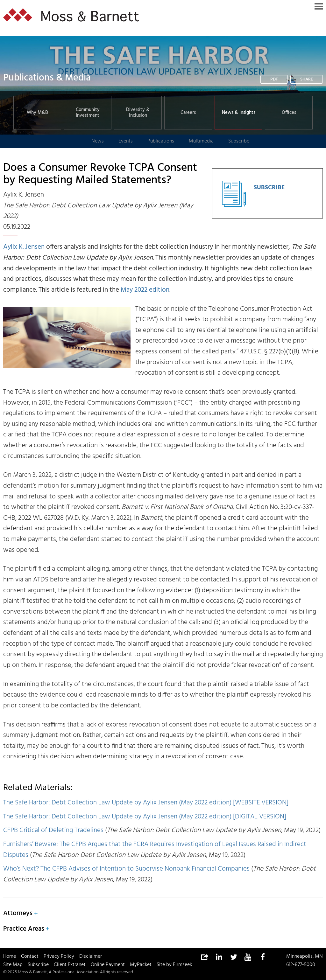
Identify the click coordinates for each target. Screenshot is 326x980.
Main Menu (319, 6)
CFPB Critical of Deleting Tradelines (53, 830)
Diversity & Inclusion (138, 113)
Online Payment (108, 965)
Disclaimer (91, 956)
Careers (188, 113)
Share (307, 79)
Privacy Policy (59, 956)
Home (10, 956)
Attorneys (18, 913)
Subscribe (38, 965)
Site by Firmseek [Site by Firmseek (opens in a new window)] (174, 965)
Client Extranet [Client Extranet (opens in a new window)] (70, 965)
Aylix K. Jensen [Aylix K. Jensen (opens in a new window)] (24, 247)
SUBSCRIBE (269, 188)
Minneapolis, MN (305, 956)
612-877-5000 (301, 965)
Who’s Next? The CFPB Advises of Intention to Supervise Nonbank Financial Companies (126, 869)
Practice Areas (24, 929)
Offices (289, 113)
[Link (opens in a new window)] (219, 957)
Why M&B (37, 113)
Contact (30, 956)
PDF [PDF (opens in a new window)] (274, 79)
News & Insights (239, 113)
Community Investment (88, 113)
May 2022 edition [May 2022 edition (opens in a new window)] (145, 290)
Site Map (13, 965)
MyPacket (141, 965)
